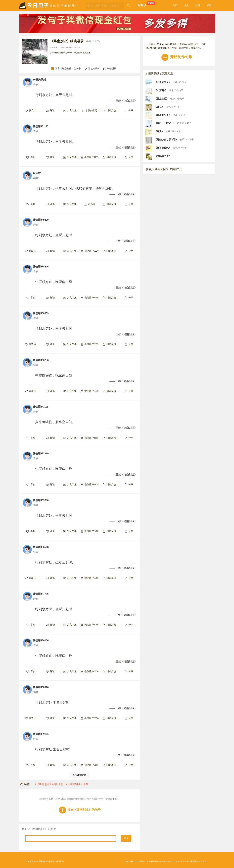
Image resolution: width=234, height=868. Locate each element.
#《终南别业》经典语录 (49, 784)
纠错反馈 (110, 69)
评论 (126, 838)
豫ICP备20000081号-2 (135, 861)
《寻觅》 (159, 131)
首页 (175, 5)
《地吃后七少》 (163, 156)
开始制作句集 (177, 57)
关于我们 (32, 861)
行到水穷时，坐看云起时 (54, 609)
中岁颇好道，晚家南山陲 (54, 282)
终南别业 (129, 101)
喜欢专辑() (92, 69)
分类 (186, 5)
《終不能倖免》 (163, 148)
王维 (118, 101)
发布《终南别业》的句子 (66, 69)
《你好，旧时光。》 (165, 123)
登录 (209, 5)
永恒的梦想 (55, 47)
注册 (198, 5)
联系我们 (51, 861)
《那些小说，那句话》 (166, 140)
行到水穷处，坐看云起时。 (55, 95)
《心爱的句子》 (163, 82)
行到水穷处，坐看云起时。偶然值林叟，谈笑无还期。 (75, 188)
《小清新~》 (161, 90)
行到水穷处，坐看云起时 (54, 235)
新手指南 (41, 861)
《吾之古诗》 (162, 99)
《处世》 (159, 107)
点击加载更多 (79, 775)
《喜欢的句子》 (163, 115)
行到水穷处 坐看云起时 (52, 702)
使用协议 (60, 861)
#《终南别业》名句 (77, 784)
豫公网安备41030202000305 (159, 861)
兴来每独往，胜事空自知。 (55, 422)
